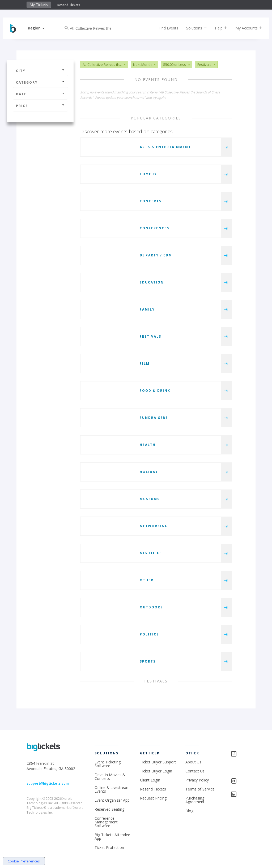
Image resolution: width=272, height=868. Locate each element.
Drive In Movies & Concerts (110, 777)
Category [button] (40, 82)
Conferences (154, 228)
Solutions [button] (193, 28)
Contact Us (195, 771)
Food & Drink (155, 391)
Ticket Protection (109, 847)
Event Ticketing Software (108, 764)
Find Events (164, 28)
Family (147, 309)
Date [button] (40, 94)
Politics (149, 634)
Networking (154, 526)
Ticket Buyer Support (158, 762)
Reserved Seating (109, 809)
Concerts (151, 201)
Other (147, 580)
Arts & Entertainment (165, 147)
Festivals (150, 336)
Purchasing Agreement (195, 800)
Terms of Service (200, 789)
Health (148, 445)
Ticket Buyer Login (156, 771)
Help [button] (217, 28)
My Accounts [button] (245, 28)
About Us (193, 762)
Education (152, 282)
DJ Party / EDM (156, 255)
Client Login (150, 780)
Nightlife (151, 553)
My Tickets (39, 5)
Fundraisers (154, 418)
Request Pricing (153, 798)
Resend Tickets (69, 5)
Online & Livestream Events (112, 789)
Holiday (149, 472)
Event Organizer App (112, 800)
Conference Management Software (106, 822)
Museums (150, 499)
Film (145, 364)
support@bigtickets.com (48, 783)
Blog (189, 811)
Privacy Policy (197, 780)
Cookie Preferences (24, 861)
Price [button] (40, 106)
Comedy (148, 174)
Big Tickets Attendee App (112, 837)
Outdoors (151, 607)
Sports (148, 661)
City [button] (40, 71)
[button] (40, 28)
